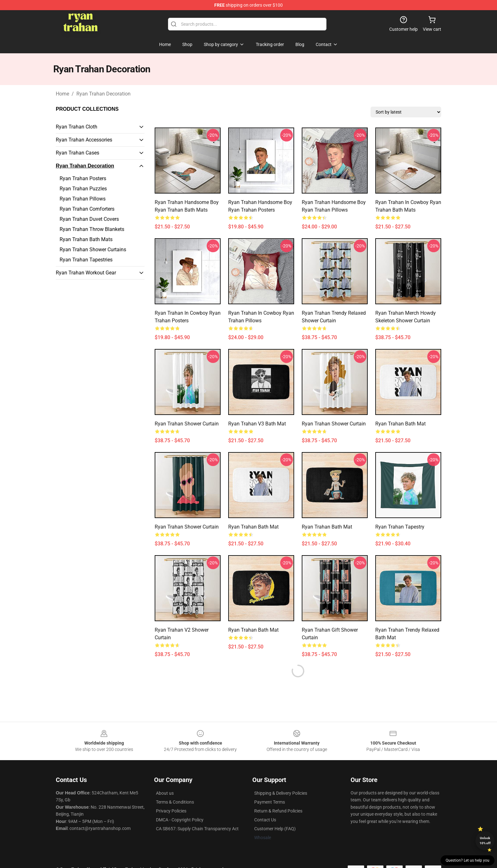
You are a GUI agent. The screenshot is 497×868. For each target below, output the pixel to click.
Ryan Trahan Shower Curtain (187, 424)
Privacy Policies (171, 811)
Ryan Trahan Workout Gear (86, 273)
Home (62, 94)
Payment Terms (270, 802)
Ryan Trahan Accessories (84, 140)
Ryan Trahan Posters (83, 178)
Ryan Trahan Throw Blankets (92, 229)
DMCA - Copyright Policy (180, 820)
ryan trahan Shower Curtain (187, 527)
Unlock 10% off (485, 841)
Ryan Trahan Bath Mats (86, 239)
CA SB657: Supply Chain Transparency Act (197, 829)
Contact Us (265, 820)
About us (165, 793)
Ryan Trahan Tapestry (400, 527)
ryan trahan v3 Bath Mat (257, 424)
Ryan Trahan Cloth (77, 127)
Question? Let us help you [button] (468, 860)
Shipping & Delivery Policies (281, 793)
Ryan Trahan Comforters (87, 209)
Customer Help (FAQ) (275, 829)
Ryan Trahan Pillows (83, 199)
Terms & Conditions (175, 802)
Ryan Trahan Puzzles (83, 189)
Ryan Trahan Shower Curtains (93, 250)
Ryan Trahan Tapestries (86, 260)
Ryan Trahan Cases (77, 153)
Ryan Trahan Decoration (103, 94)
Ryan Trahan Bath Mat (400, 424)
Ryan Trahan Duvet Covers (89, 219)
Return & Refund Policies (278, 811)
